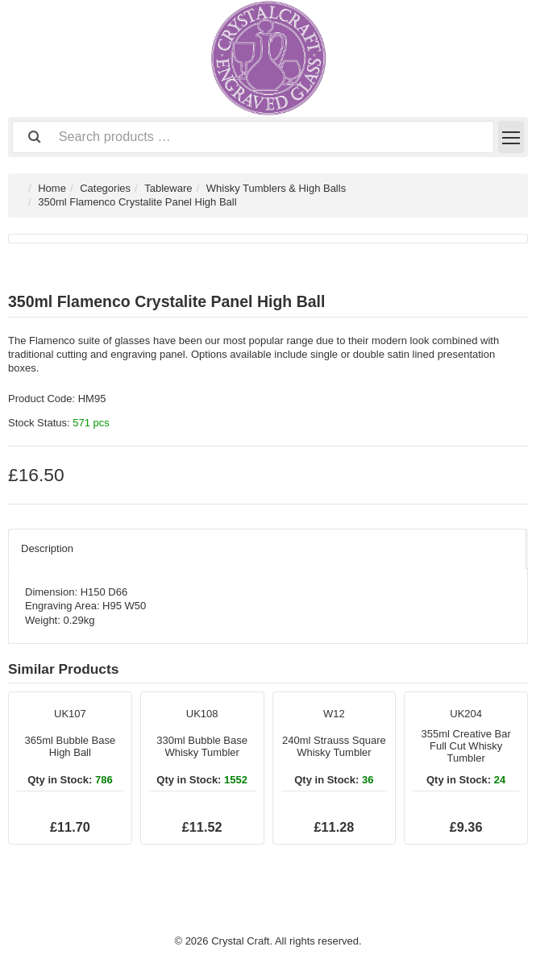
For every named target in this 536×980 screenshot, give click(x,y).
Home (52, 188)
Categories (105, 188)
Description (47, 548)
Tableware (168, 188)
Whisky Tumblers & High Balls (276, 188)
